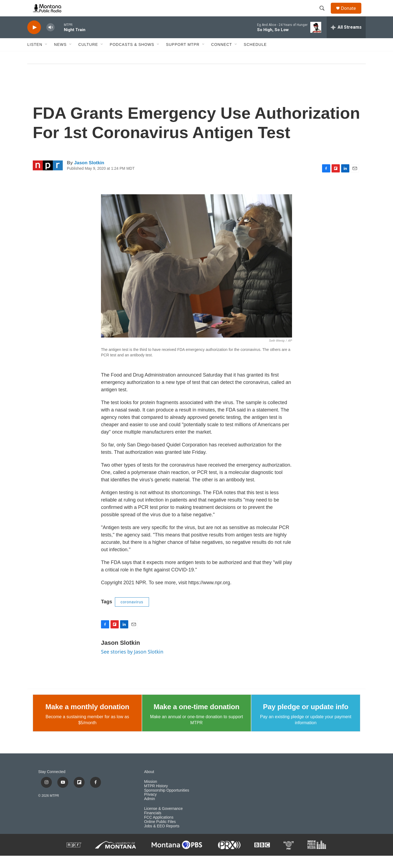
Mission (151, 794)
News (60, 57)
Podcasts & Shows (132, 57)
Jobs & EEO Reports (162, 838)
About (149, 784)
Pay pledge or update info (306, 719)
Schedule (255, 57)
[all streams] (346, 40)
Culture (88, 57)
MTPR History (156, 798)
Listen (35, 57)
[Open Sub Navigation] (46, 57)
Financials (153, 825)
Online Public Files (160, 834)
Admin (150, 811)
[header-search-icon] (324, 14)
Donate (352, 14)
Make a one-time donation (196, 719)
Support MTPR (183, 57)
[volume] (50, 40)
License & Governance (163, 821)
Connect (222, 57)
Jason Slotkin (89, 175)
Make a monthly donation (87, 719)
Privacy (150, 807)
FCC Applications (159, 830)
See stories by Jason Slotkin (132, 664)
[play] (34, 40)
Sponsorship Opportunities (167, 803)
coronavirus (132, 614)
